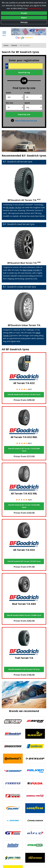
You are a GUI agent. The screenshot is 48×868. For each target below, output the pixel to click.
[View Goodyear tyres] (35, 808)
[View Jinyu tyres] (13, 858)
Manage (24, 22)
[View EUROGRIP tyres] (13, 771)
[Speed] (33, 107)
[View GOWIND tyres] (13, 821)
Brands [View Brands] (14, 45)
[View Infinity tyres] (13, 845)
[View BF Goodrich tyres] (13, 734)
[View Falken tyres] (35, 771)
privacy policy (35, 8)
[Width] (15, 97)
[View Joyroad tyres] (35, 858)
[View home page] (30, 32)
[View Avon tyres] (35, 721)
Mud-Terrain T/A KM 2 (32, 270)
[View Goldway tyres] (13, 808)
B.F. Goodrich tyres (34, 156)
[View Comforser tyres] (35, 746)
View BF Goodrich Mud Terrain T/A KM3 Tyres (24, 615)
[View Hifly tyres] (35, 833)
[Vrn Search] (24, 66)
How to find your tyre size (26, 120)
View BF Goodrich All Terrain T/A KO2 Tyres (24, 395)
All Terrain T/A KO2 (14, 207)
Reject (24, 18)
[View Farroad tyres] (13, 783)
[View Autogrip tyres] (13, 721)
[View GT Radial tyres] (13, 833)
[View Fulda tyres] (35, 783)
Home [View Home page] (6, 45)
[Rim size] (15, 107)
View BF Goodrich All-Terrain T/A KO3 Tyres (24, 561)
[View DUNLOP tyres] (35, 759)
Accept (24, 13)
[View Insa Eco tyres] (35, 845)
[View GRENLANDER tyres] (35, 821)
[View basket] (39, 34)
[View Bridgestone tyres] (13, 746)
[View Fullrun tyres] (13, 796)
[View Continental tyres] (13, 759)
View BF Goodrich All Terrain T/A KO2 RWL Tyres (24, 450)
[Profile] (33, 97)
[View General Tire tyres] (35, 796)
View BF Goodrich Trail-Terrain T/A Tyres (24, 669)
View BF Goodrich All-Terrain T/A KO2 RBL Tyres (24, 506)
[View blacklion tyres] (35, 734)
